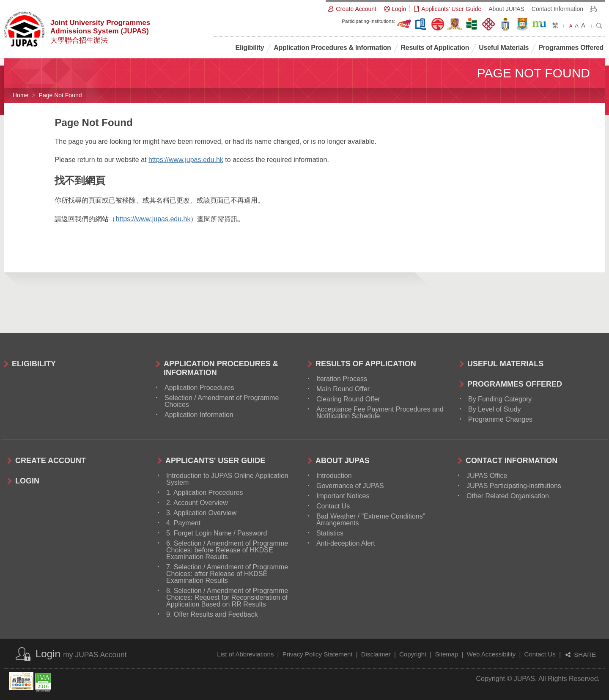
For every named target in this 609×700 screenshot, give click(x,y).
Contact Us (540, 654)
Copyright (413, 654)
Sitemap (446, 654)
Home (21, 95)
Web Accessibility (491, 654)
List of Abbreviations (245, 654)
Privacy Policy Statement (318, 654)
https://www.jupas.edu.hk (186, 160)
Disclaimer (376, 654)
